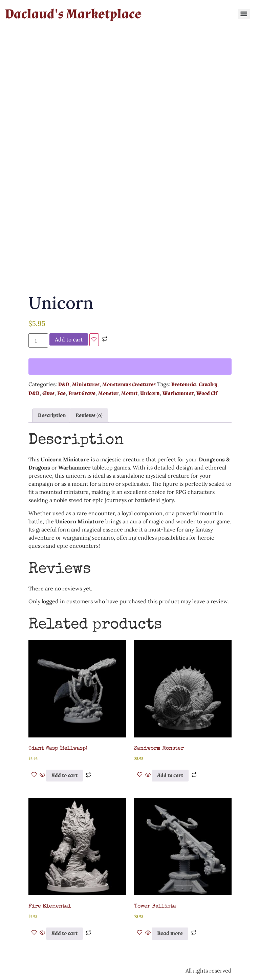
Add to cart (69, 339)
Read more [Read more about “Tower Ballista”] (170, 933)
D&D (64, 385)
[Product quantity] (38, 340)
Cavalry (208, 385)
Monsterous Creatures (129, 385)
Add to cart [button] (64, 776)
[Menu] (244, 14)
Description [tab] (52, 415)
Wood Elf (207, 393)
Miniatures (86, 385)
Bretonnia (184, 385)
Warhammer (178, 393)
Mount (129, 393)
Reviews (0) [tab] (89, 415)
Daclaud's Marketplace (73, 14)
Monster (108, 393)
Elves (48, 393)
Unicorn (150, 393)
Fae (61, 393)
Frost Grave (82, 393)
